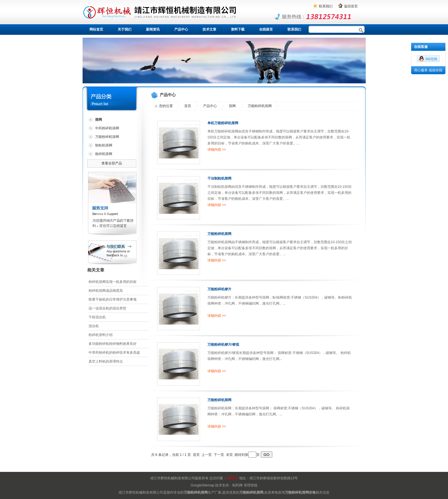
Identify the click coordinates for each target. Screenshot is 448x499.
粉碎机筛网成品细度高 (106, 291)
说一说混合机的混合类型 (107, 308)
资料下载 (238, 29)
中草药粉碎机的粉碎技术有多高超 (114, 353)
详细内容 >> (217, 150)
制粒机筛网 (104, 145)
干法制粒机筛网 (219, 178)
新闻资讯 (153, 29)
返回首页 (351, 6)
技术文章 (209, 29)
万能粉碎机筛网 (107, 137)
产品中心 (181, 29)
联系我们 (326, 6)
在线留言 (266, 29)
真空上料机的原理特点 (106, 361)
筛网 (232, 106)
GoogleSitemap (202, 485)
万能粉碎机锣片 (219, 289)
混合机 (94, 326)
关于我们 (125, 29)
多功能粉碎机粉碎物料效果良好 (113, 344)
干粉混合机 (97, 317)
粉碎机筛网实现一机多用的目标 (113, 282)
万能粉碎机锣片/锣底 (223, 345)
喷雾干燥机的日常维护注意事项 (113, 299)
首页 (188, 106)
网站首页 (96, 29)
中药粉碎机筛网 (107, 128)
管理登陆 (251, 485)
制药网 (237, 485)
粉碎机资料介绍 (101, 335)
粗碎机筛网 (104, 154)
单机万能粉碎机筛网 (223, 123)
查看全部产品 (112, 163)
